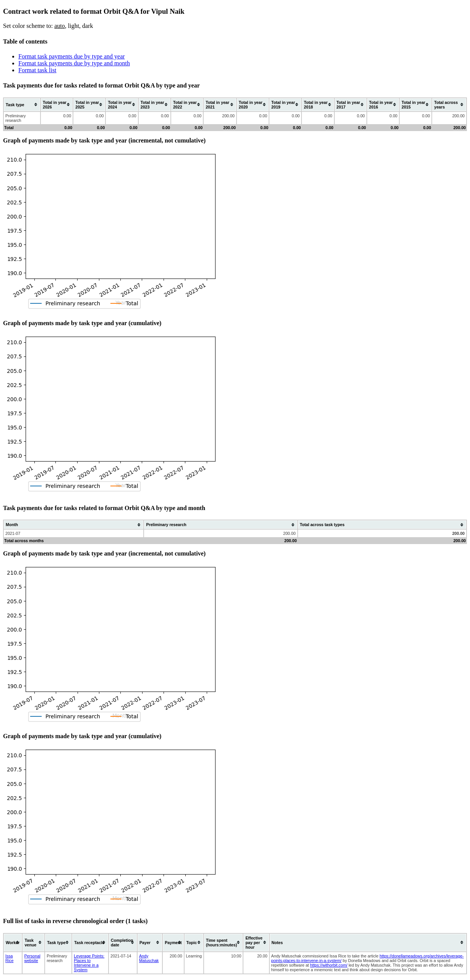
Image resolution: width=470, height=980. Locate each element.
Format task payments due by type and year (72, 56)
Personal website (32, 958)
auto (60, 26)
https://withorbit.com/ (329, 965)
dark (88, 26)
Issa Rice (9, 958)
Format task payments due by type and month (74, 63)
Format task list (37, 70)
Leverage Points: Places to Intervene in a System (89, 963)
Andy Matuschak (149, 958)
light (74, 26)
